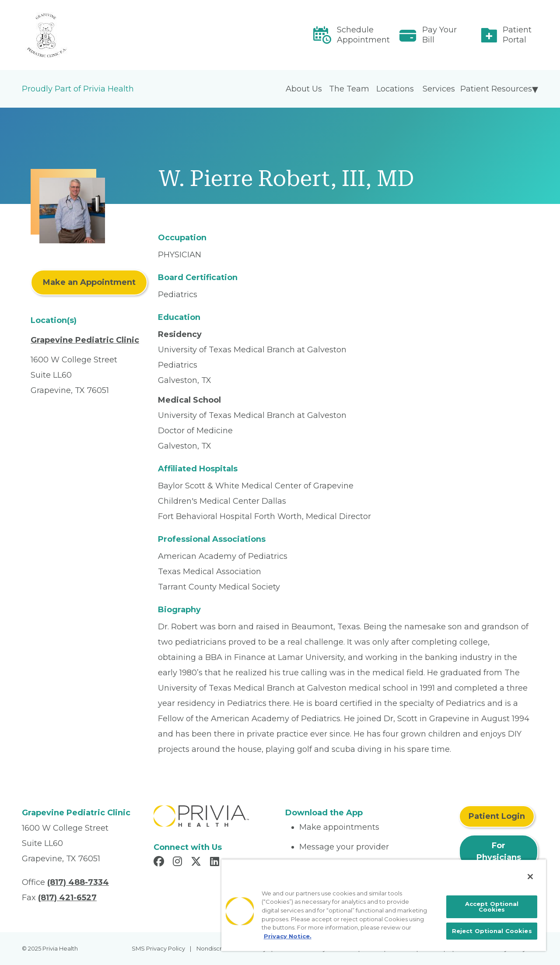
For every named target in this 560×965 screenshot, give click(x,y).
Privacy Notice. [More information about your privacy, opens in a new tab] (288, 936)
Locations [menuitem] (395, 89)
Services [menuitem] (439, 89)
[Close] (530, 877)
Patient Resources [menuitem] (496, 89)
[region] (384, 905)
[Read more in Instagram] (179, 863)
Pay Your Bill (439, 35)
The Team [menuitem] (349, 89)
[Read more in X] (197, 863)
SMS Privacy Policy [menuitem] (158, 948)
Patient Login (497, 816)
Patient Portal (517, 35)
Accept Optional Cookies (492, 907)
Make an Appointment (89, 282)
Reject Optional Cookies (492, 931)
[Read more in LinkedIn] (216, 863)
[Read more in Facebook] (160, 863)
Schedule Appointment (363, 35)
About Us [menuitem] (304, 89)
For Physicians (499, 851)
